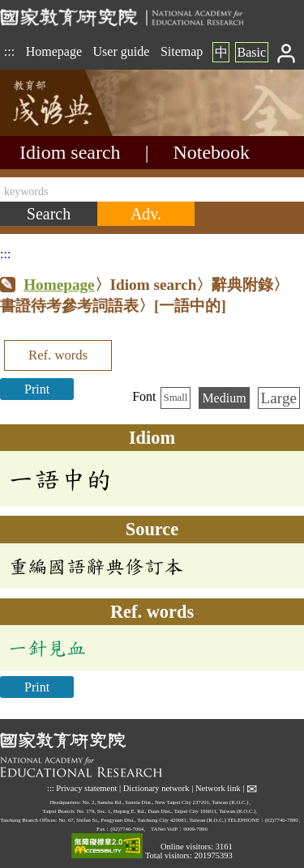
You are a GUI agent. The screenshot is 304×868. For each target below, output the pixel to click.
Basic (251, 52)
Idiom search (70, 152)
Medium (224, 398)
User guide (122, 51)
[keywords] (152, 189)
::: (9, 51)
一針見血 (47, 648)
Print (37, 389)
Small (176, 398)
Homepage (54, 51)
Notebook (211, 152)
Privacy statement (86, 788)
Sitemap (182, 51)
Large (279, 398)
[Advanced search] (146, 214)
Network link (218, 788)
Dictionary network (156, 788)
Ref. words (58, 355)
